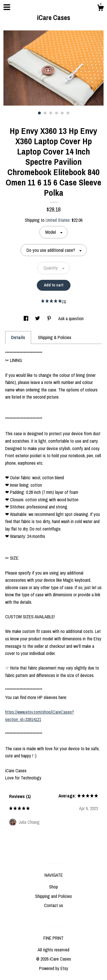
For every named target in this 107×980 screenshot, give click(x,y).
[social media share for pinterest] (50, 318)
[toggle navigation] (7, 7)
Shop (53, 887)
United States (58, 220)
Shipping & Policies (55, 337)
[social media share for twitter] (38, 318)
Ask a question (71, 318)
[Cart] (100, 9)
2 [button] (45, 113)
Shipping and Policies (53, 896)
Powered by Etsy (54, 968)
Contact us (53, 905)
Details (18, 337)
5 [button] (62, 113)
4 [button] (56, 113)
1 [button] (39, 113)
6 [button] (68, 113)
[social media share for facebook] (27, 318)
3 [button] (51, 113)
